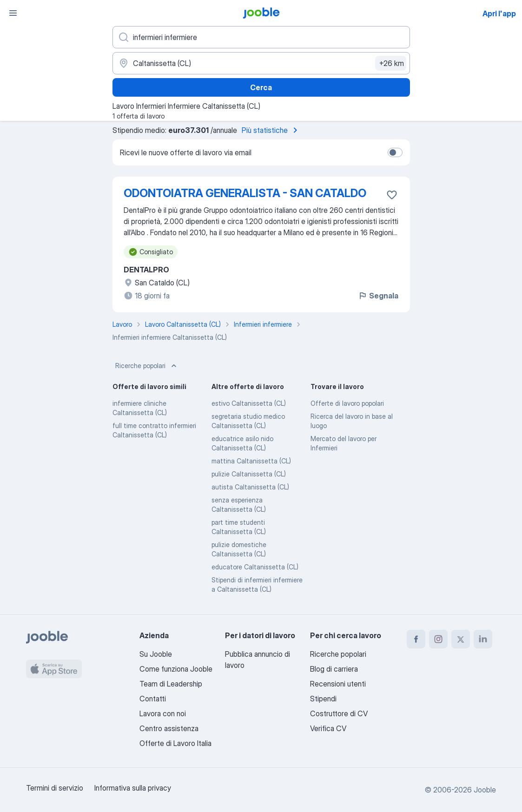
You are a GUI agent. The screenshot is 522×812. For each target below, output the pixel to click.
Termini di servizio (55, 788)
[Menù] (13, 13)
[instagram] (438, 639)
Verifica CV (328, 728)
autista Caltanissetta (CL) (250, 487)
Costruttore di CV (339, 713)
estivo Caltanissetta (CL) (249, 403)
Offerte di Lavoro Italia (175, 743)
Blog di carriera (334, 669)
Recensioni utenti (338, 684)
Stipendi (323, 699)
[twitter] (461, 639)
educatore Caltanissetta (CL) (255, 567)
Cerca (261, 87)
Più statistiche (271, 130)
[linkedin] (483, 639)
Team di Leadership (171, 684)
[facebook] (416, 639)
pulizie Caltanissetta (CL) (249, 474)
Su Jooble (156, 654)
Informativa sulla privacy (133, 788)
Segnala (378, 296)
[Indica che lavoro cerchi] (261, 37)
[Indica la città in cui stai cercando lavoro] (261, 63)
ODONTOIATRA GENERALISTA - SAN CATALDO (245, 193)
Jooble (485, 790)
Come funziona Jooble (176, 669)
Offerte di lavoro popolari (347, 403)
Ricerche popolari (147, 366)
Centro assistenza (169, 728)
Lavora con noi (163, 713)
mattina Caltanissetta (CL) (251, 461)
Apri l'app (499, 13)
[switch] (395, 152)
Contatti (153, 699)
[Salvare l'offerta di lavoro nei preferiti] (392, 195)
